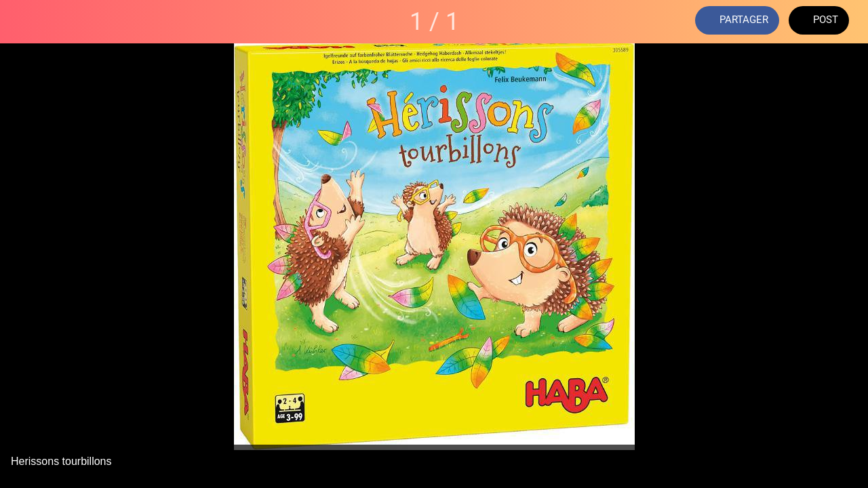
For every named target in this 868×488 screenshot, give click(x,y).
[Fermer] (22, 22)
